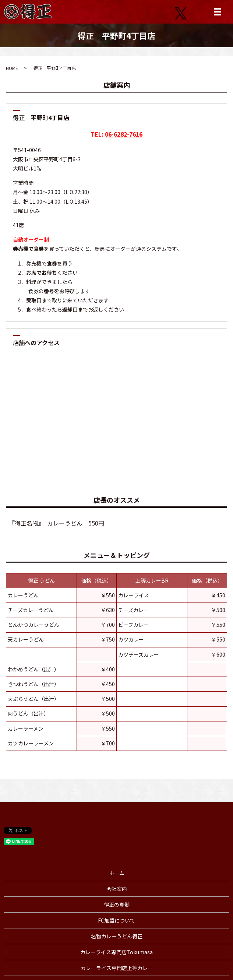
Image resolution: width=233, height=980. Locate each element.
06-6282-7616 (124, 134)
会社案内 (117, 889)
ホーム (117, 873)
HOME (12, 68)
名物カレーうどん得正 (117, 936)
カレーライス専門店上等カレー (117, 968)
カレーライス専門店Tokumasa (116, 952)
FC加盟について (116, 920)
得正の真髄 (117, 905)
